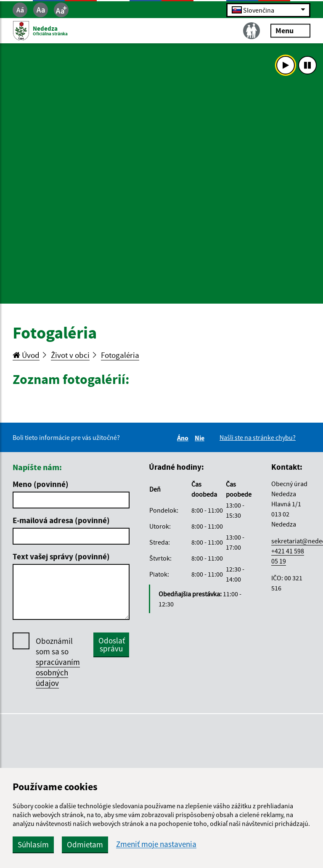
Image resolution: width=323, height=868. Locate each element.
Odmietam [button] (85, 844)
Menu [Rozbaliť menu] (290, 30)
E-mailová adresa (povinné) (61, 520)
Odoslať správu (112, 644)
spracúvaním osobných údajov (58, 672)
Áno (184, 438)
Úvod (26, 355)
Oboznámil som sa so (58, 662)
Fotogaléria (120, 355)
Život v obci (70, 355)
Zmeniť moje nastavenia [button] (156, 844)
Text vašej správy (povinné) (61, 556)
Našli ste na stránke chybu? (258, 437)
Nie (201, 438)
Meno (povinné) (41, 484)
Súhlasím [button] (33, 844)
